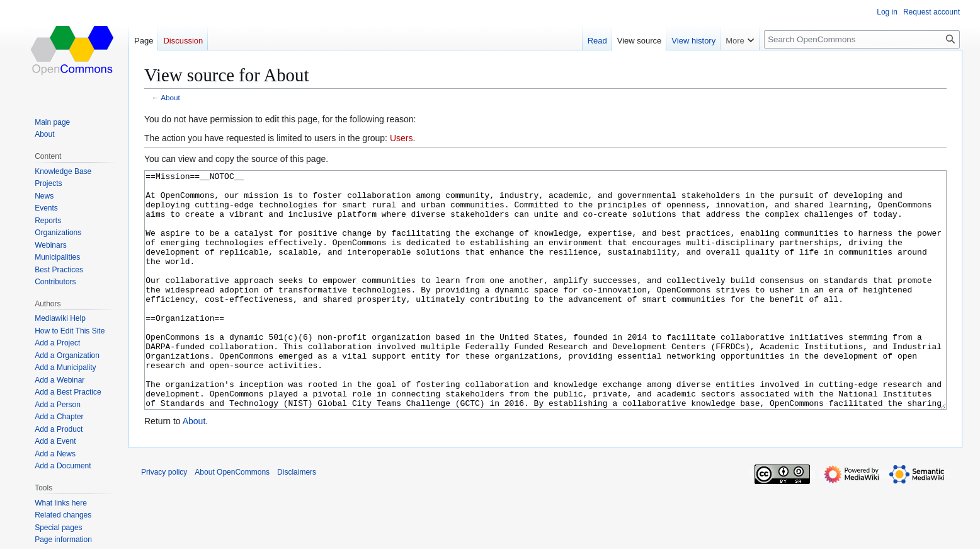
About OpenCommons (232, 519)
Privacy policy (164, 519)
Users (402, 138)
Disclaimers (297, 519)
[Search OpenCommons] (862, 39)
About (170, 97)
